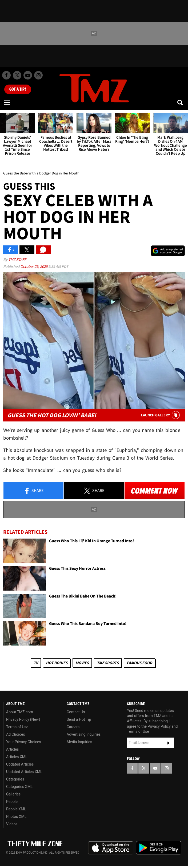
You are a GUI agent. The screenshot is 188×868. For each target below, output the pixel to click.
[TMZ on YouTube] (155, 768)
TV (36, 663)
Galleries (13, 794)
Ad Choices (16, 734)
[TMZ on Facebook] (6, 75)
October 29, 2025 (34, 266)
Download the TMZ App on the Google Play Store (159, 848)
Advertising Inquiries (84, 734)
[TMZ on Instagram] (38, 75)
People (12, 802)
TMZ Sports (108, 663)
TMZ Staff (17, 259)
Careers (73, 727)
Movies (82, 663)
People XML (16, 809)
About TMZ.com (20, 712)
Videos (12, 824)
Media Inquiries (79, 742)
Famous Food (139, 663)
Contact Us (76, 712)
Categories (15, 779)
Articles (13, 749)
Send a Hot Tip (79, 719)
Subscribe (169, 743)
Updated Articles (20, 764)
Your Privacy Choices (24, 742)
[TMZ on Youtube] (28, 75)
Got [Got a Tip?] (18, 89)
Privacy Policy (159, 726)
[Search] (181, 102)
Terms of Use (17, 727)
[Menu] (7, 102)
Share (34, 491)
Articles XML (17, 757)
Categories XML (19, 787)
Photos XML (16, 817)
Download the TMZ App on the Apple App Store (111, 848)
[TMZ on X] (17, 75)
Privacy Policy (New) (23, 719)
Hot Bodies (57, 663)
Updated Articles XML (24, 772)
